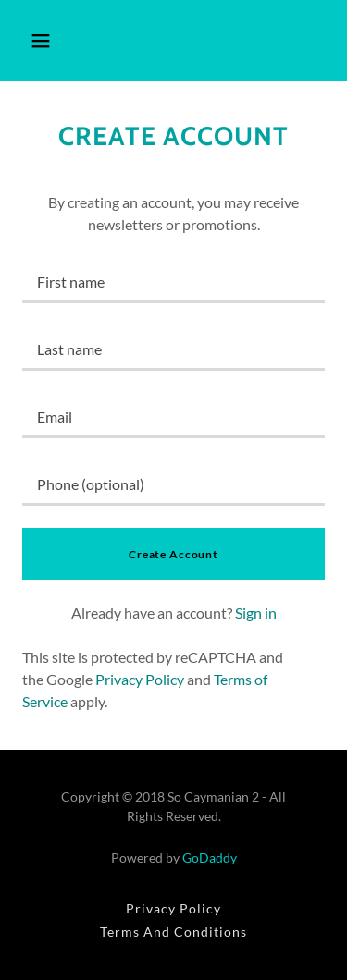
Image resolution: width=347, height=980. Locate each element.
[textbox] (173, 281)
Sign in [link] (256, 612)
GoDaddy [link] (210, 857)
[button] (41, 41)
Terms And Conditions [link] (173, 931)
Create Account (173, 554)
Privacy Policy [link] (140, 679)
